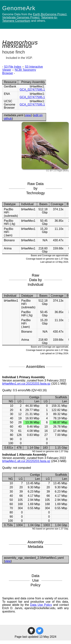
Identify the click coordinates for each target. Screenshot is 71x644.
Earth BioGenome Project (50, 14)
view (28, 115)
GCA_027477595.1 (32, 90)
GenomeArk (19, 8)
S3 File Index (13, 67)
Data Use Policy (41, 605)
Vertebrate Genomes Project (21, 17)
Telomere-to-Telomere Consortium (30, 19)
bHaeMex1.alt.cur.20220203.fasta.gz (26, 461)
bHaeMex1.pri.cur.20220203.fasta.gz (26, 384)
